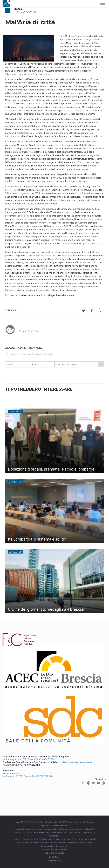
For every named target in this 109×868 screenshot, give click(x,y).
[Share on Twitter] (84, 311)
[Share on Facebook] (92, 311)
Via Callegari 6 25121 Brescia (17, 776)
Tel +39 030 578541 (46, 759)
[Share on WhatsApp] (100, 311)
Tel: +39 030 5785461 (43, 776)
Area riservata (54, 853)
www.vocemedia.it (12, 774)
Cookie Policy (54, 857)
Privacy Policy (54, 861)
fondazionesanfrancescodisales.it (76, 762)
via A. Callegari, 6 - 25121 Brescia (19, 759)
